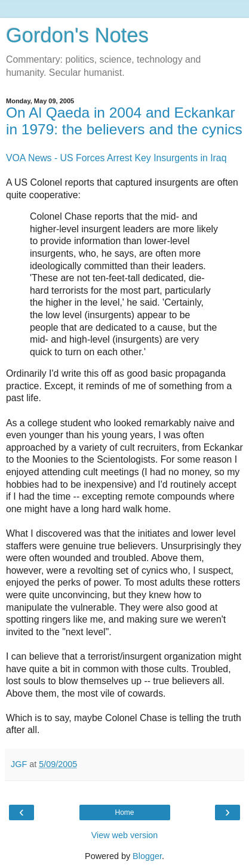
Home (124, 812)
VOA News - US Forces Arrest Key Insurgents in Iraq (116, 158)
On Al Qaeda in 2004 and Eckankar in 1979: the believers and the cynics (124, 121)
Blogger (147, 856)
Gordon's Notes (77, 35)
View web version (125, 835)
